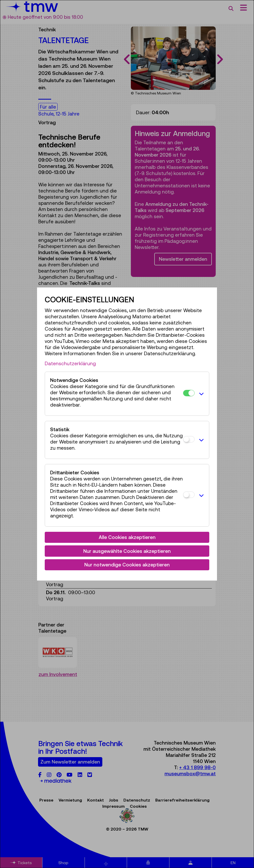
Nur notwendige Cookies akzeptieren (127, 565)
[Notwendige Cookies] (189, 393)
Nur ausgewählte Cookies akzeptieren (127, 551)
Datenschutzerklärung (70, 363)
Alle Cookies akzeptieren (127, 537)
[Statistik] (189, 439)
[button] (201, 394)
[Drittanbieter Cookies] (189, 495)
